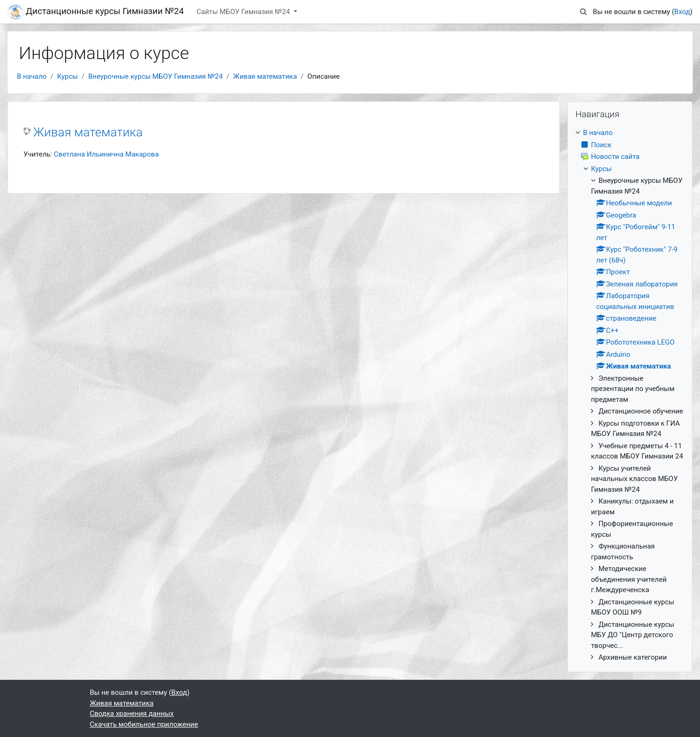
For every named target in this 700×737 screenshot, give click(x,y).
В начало (32, 76)
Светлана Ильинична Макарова (106, 154)
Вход (682, 12)
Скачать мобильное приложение (144, 724)
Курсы (68, 76)
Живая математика (265, 76)
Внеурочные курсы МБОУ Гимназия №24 (155, 76)
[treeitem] (630, 395)
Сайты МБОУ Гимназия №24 (244, 12)
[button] (583, 12)
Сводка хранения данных (132, 714)
